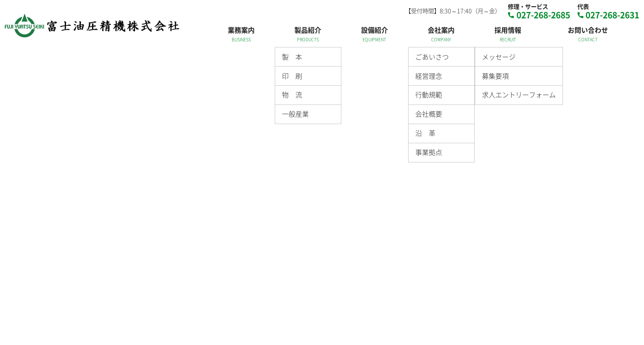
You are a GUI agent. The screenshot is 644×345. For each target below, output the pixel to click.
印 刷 (292, 76)
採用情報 (508, 30)
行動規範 (429, 94)
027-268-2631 (612, 15)
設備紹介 (375, 30)
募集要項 (495, 76)
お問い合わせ (588, 30)
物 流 (292, 94)
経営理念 (429, 76)
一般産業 (295, 114)
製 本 (292, 57)
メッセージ (499, 57)
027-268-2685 (543, 15)
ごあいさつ (432, 57)
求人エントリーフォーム (519, 94)
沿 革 (425, 133)
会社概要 (429, 114)
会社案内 (441, 30)
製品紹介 (308, 30)
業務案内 (241, 30)
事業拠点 (429, 152)
